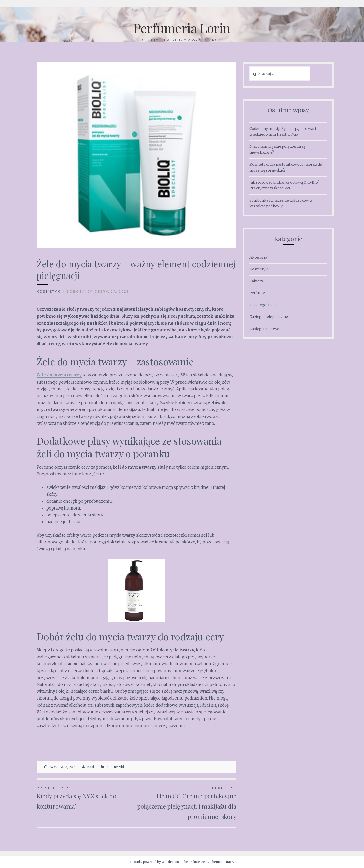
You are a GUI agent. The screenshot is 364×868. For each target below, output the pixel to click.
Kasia (91, 767)
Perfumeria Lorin (182, 28)
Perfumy (257, 293)
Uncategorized (263, 305)
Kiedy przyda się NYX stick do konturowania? (87, 798)
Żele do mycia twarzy (59, 375)
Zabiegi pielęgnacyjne (269, 317)
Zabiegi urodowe (264, 329)
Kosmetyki (49, 291)
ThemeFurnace (221, 862)
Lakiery (256, 281)
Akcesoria (258, 257)
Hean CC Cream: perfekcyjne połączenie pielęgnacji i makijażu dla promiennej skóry (186, 803)
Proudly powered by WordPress (155, 862)
